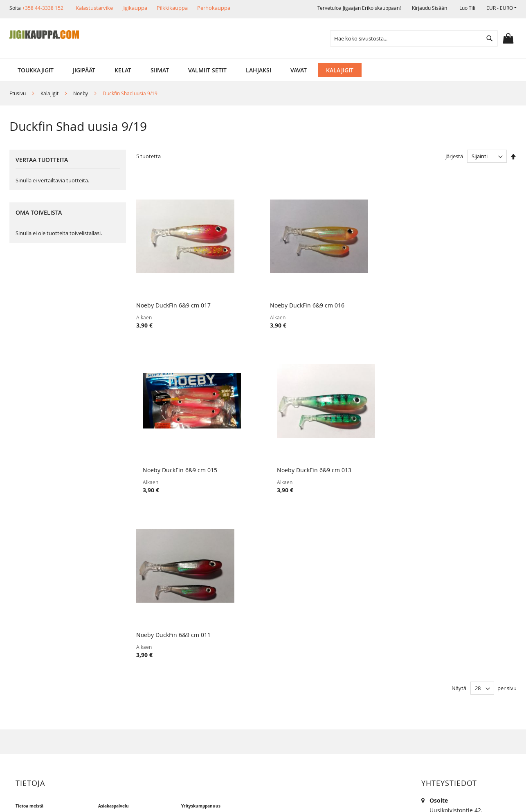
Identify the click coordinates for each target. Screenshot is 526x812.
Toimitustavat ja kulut (134, 634)
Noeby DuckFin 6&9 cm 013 (464, 294)
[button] (501, 8)
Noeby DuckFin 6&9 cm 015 (367, 294)
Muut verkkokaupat (48, 662)
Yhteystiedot (39, 690)
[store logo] (44, 35)
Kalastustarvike (94, 8)
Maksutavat (120, 662)
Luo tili (467, 8)
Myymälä (34, 648)
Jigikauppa (135, 8)
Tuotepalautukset (128, 648)
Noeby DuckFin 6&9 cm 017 (173, 294)
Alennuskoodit (124, 690)
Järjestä (454, 156)
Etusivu (18, 93)
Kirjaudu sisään (429, 8)
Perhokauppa (214, 8)
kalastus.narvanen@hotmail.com (474, 680)
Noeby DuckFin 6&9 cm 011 (173, 447)
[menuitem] (36, 70)
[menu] (263, 70)
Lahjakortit (119, 676)
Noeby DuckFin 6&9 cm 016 (270, 294)
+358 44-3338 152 (43, 8)
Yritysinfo (35, 634)
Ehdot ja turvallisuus (50, 676)
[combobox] (414, 38)
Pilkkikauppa (172, 8)
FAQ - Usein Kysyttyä (132, 703)
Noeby (81, 93)
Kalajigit (50, 93)
